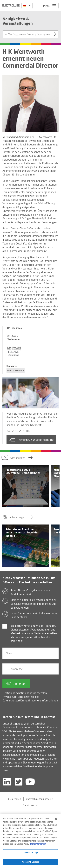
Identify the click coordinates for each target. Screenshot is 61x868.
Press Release (16, 371)
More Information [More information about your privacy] (38, 844)
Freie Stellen (15, 799)
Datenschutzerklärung (15, 700)
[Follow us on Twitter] (19, 782)
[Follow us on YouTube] (30, 782)
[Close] (56, 820)
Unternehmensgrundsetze (39, 799)
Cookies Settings (30, 853)
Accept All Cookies (30, 862)
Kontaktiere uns (30, 805)
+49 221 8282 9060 (19, 431)
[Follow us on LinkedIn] (7, 782)
